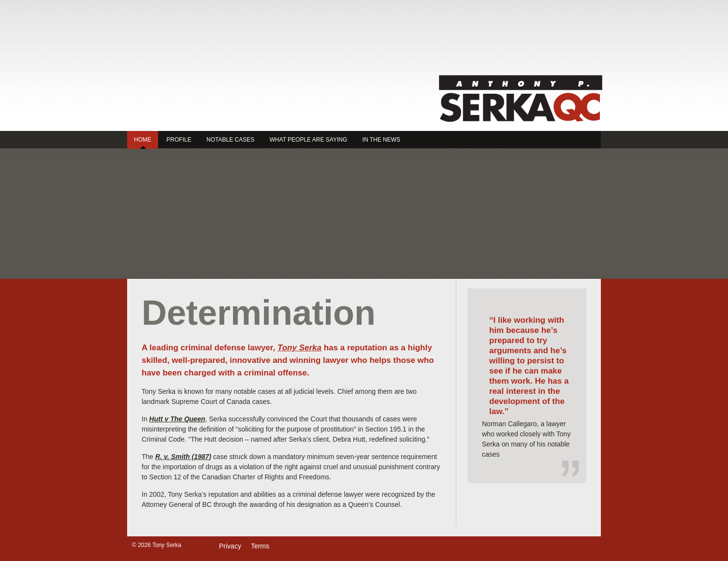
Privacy (230, 546)
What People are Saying (309, 140)
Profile (179, 140)
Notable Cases (230, 140)
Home (143, 140)
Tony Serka (520, 98)
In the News (381, 140)
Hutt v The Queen (177, 419)
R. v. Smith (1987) (183, 457)
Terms (260, 546)
